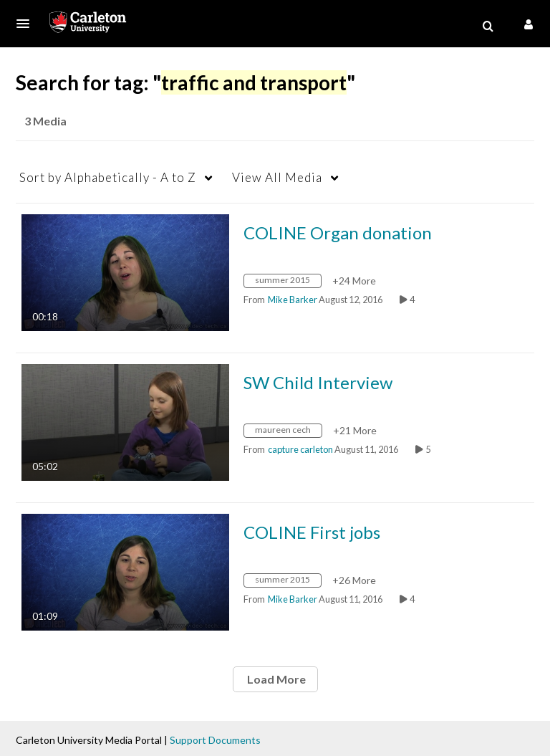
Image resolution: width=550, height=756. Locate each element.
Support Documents (215, 740)
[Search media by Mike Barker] (293, 300)
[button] (27, 24)
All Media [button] (277, 177)
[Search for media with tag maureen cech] (288, 432)
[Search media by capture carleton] (300, 449)
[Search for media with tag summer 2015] (288, 283)
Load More (275, 679)
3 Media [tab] (45, 121)
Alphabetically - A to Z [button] (108, 177)
